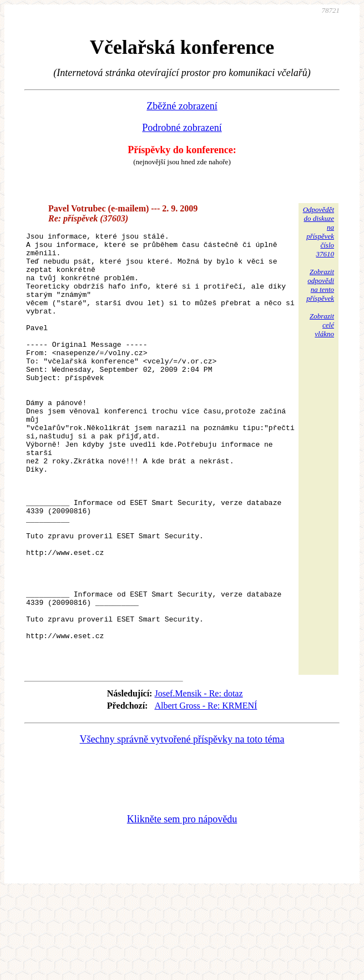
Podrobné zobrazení (182, 128)
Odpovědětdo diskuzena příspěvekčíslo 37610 (318, 232)
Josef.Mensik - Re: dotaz (198, 780)
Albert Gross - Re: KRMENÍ (206, 792)
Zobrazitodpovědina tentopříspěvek (320, 285)
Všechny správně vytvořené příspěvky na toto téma (182, 826)
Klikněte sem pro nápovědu (182, 906)
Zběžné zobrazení (182, 106)
